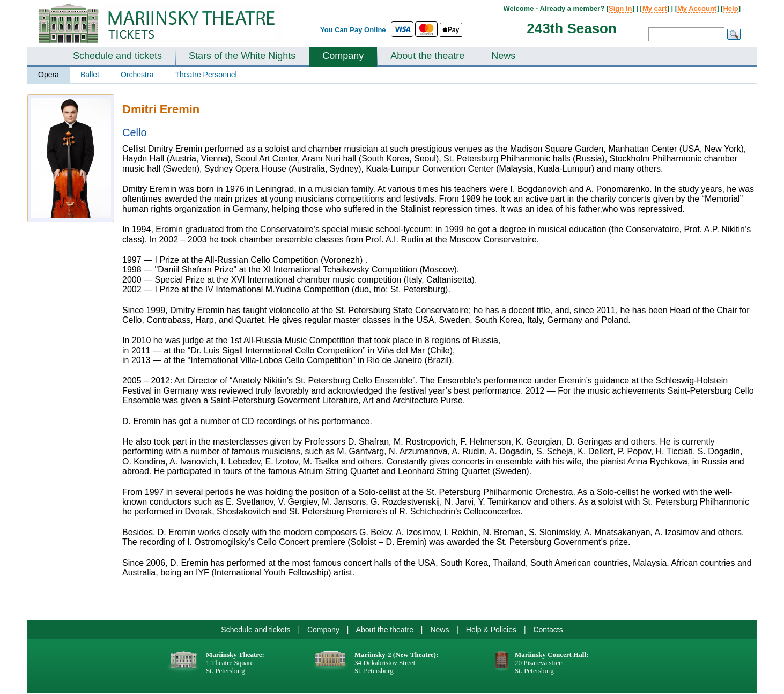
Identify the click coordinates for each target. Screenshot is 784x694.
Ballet (90, 75)
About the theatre (427, 56)
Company (343, 56)
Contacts (548, 630)
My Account (697, 8)
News (503, 56)
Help (730, 8)
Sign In (620, 8)
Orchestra (137, 75)
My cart (655, 8)
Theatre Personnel (206, 75)
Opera (49, 75)
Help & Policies (491, 630)
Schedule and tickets (117, 56)
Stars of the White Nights (242, 56)
